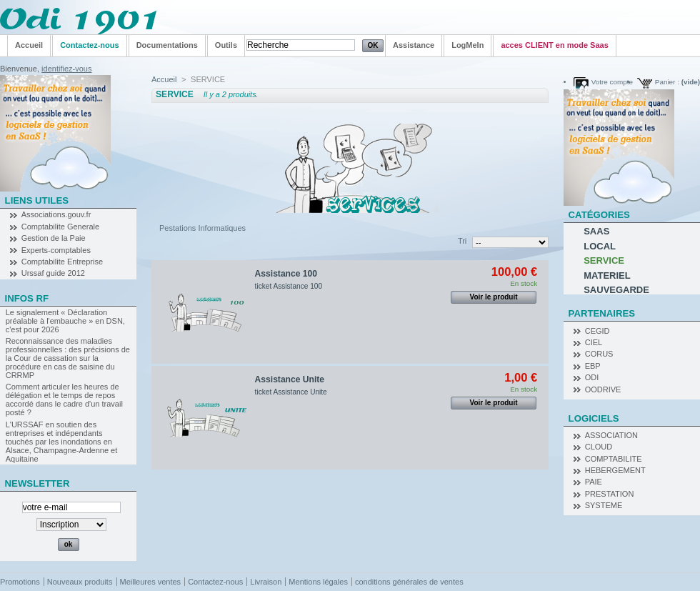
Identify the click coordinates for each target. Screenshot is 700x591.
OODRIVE (603, 389)
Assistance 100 (286, 274)
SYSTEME (604, 505)
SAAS (596, 231)
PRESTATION (610, 494)
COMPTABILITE (614, 459)
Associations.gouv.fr (56, 214)
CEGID (597, 331)
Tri (462, 241)
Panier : (667, 82)
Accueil (164, 79)
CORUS (599, 354)
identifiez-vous (66, 69)
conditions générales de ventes (409, 582)
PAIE (594, 482)
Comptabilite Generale (60, 227)
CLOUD (599, 447)
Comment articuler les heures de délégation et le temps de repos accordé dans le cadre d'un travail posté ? (64, 399)
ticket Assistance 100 (289, 286)
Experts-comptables (56, 250)
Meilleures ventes (151, 582)
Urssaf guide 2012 (53, 273)
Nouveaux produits (80, 582)
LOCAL (600, 246)
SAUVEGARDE (616, 290)
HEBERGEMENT (615, 470)
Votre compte (612, 82)
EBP (593, 366)
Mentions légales (318, 582)
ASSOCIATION (611, 435)
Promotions (20, 582)
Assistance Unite (290, 379)
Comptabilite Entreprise (62, 262)
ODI (592, 377)
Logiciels (594, 418)
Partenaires (602, 313)
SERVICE (604, 260)
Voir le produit (494, 297)
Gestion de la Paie (54, 238)
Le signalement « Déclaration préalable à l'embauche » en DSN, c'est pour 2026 (65, 321)
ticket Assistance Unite (291, 392)
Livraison (266, 582)
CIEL (594, 342)
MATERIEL (607, 275)
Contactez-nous (215, 582)
